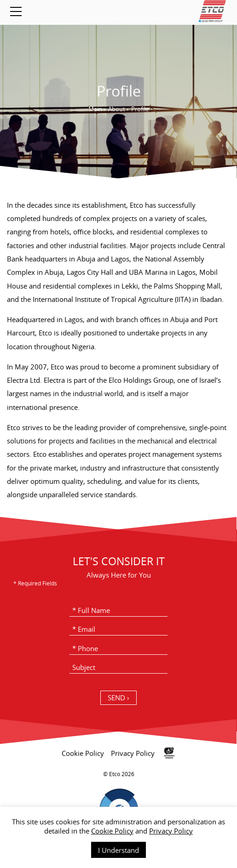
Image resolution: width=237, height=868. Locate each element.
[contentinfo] (118, 802)
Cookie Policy (112, 831)
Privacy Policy (171, 831)
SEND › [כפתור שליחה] (118, 698)
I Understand (118, 850)
